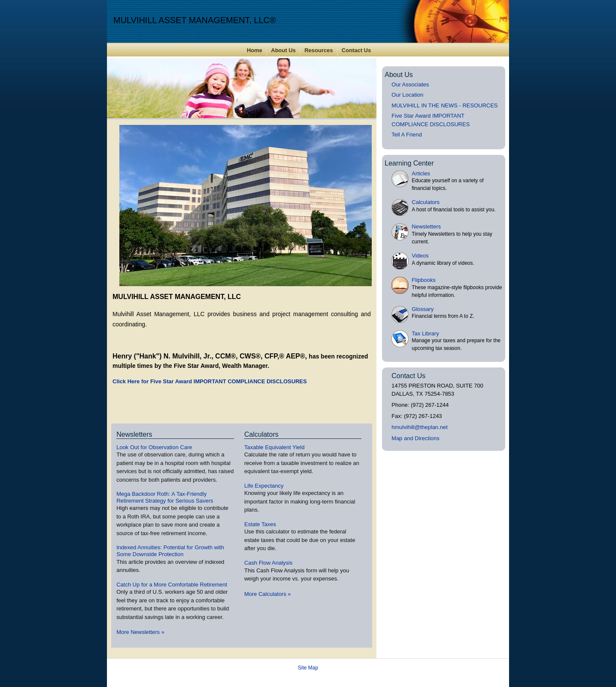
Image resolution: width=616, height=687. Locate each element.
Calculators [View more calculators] (261, 434)
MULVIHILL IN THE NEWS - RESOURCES (444, 105)
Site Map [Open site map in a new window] (308, 668)
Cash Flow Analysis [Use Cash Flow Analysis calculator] (268, 563)
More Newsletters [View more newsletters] (140, 632)
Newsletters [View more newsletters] (134, 434)
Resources (319, 50)
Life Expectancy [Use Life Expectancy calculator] (264, 486)
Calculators (426, 202)
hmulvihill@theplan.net (419, 427)
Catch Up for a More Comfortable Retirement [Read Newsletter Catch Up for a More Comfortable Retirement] (172, 585)
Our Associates (410, 84)
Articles (421, 173)
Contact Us (357, 50)
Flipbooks (424, 280)
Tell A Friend (407, 135)
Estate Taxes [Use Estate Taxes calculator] (260, 524)
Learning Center (409, 163)
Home (255, 50)
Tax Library (426, 333)
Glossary (423, 309)
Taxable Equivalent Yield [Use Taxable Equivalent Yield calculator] (274, 447)
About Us (284, 50)
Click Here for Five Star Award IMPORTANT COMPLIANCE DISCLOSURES (210, 381)
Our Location (407, 95)
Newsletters (426, 227)
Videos (421, 256)
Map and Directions (415, 438)
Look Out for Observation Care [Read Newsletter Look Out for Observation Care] (154, 447)
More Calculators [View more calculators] (268, 594)
